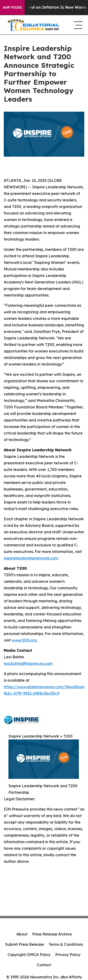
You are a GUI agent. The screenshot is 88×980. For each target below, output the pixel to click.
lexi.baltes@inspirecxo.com (28, 663)
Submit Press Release (25, 944)
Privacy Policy (68, 955)
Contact (44, 965)
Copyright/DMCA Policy (29, 955)
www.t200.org (24, 640)
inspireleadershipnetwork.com (31, 558)
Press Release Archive (52, 934)
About (22, 934)
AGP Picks (12, 7)
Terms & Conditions (66, 944)
